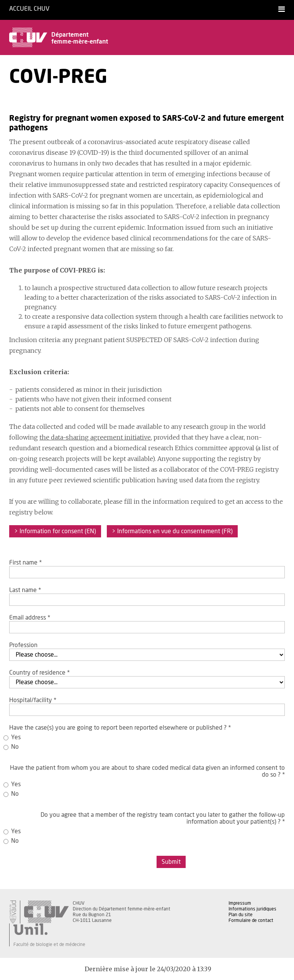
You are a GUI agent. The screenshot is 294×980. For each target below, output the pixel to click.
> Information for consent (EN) (55, 531)
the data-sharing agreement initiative (95, 437)
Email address (30, 618)
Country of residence (39, 673)
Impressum (240, 903)
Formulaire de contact (251, 920)
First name (25, 563)
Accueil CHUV (29, 9)
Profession (23, 645)
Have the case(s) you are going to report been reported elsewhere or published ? (120, 728)
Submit (171, 862)
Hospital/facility (33, 700)
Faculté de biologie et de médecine (49, 944)
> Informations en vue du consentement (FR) (172, 531)
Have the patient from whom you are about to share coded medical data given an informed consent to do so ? (147, 771)
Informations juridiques (252, 909)
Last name (25, 590)
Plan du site (241, 915)
